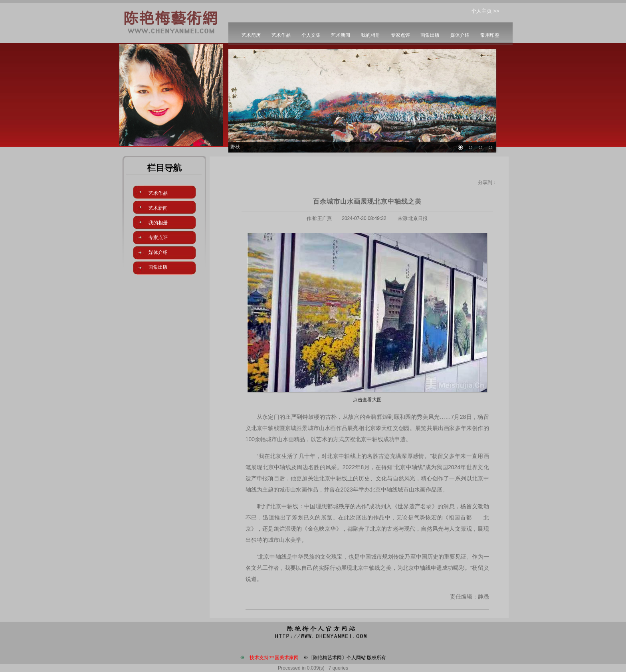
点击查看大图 (367, 400)
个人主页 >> (485, 11)
